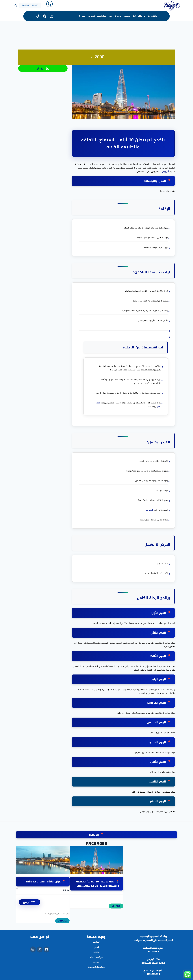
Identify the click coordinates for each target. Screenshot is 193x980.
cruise (96, 952)
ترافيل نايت (153, 16)
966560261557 (30, 6)
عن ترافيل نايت (139, 16)
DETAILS (62, 921)
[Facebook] (47, 949)
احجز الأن (43, 68)
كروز (110, 16)
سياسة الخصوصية (96, 967)
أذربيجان (165, 172)
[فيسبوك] (45, 16)
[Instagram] (52, 16)
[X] (40, 949)
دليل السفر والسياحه (97, 16)
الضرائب (149, 510)
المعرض (127, 16)
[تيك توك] (38, 16)
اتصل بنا (82, 16)
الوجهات (118, 16)
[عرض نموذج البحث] (16, 6)
